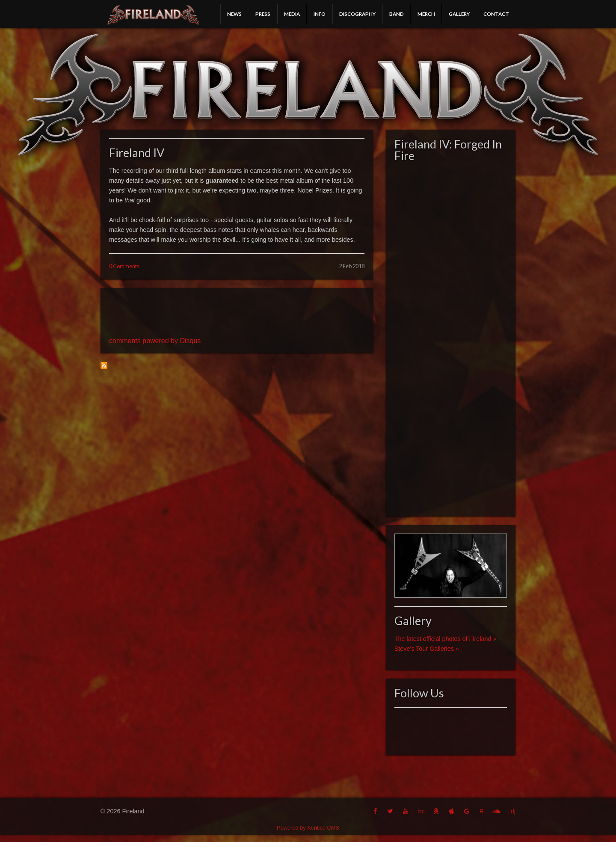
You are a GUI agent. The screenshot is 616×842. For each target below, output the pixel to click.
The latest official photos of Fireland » (446, 639)
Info (320, 14)
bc (421, 811)
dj (513, 811)
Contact (496, 14)
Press (263, 14)
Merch (426, 14)
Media (292, 14)
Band (397, 14)
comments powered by (155, 341)
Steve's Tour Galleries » (427, 649)
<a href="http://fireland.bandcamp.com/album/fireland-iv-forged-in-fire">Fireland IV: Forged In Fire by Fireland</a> (451, 337)
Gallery (459, 14)
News (234, 14)
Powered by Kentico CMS (308, 828)
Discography (357, 14)
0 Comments (124, 266)
